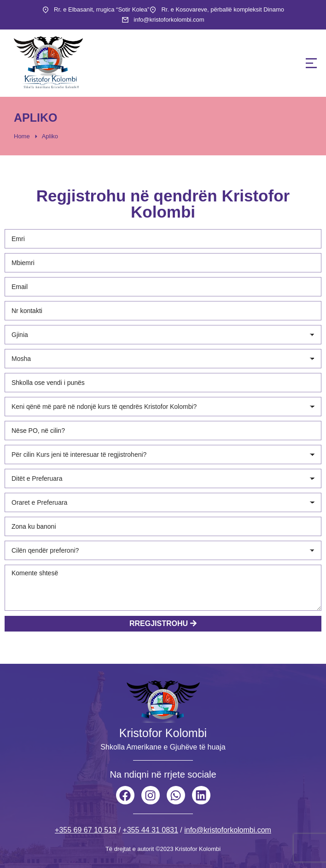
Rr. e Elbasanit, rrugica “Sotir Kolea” (102, 9)
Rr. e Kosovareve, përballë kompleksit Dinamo (223, 9)
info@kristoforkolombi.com (169, 20)
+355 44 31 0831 (150, 830)
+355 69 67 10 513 (86, 830)
